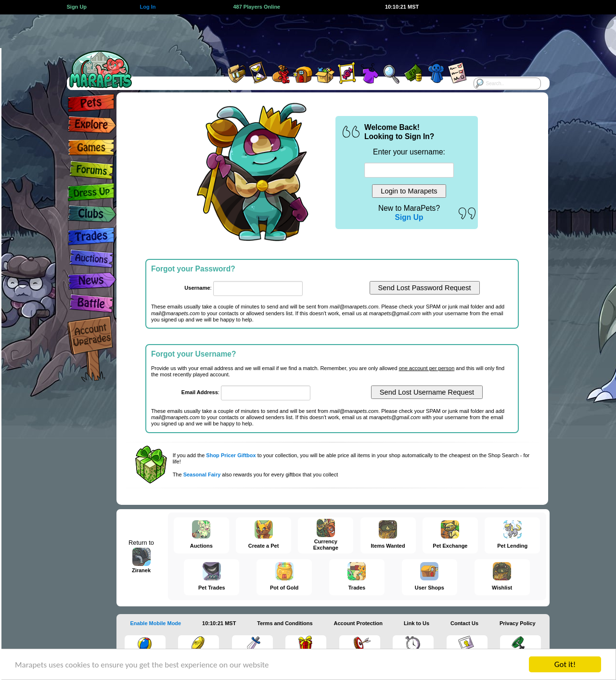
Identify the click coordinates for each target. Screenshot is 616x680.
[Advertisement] (299, 36)
